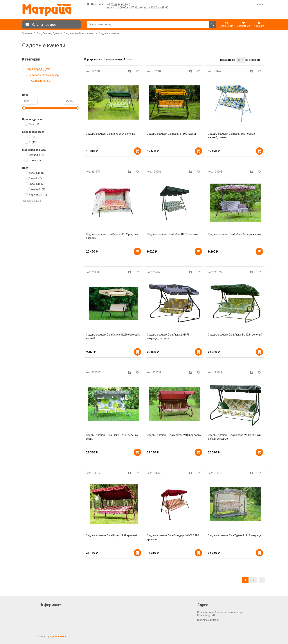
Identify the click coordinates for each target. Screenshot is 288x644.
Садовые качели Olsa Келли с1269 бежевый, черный (113, 336)
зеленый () (37, 173)
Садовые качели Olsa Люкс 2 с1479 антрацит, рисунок (168, 336)
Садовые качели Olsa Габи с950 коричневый (235, 234)
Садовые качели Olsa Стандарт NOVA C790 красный (173, 537)
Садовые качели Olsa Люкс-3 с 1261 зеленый (235, 335)
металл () (36, 155)
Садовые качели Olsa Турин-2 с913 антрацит (235, 535)
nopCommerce (58, 636)
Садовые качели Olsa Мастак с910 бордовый (174, 435)
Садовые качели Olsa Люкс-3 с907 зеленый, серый (112, 437)
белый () (35, 178)
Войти (260, 5)
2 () (32, 137)
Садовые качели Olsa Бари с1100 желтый (172, 134)
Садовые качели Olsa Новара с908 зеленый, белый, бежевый (235, 437)
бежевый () (37, 189)
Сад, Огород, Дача (38, 69)
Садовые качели (41, 81)
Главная (27, 33)
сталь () (35, 160)
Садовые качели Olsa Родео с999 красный (112, 535)
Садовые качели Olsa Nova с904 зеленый (111, 134)
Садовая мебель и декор (44, 75)
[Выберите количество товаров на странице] (240, 60)
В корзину (137, 151)
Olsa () (35, 124)
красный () (37, 184)
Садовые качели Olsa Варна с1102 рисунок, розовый (112, 236)
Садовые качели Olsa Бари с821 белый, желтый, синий (232, 136)
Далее (262, 580)
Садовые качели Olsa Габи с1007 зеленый (172, 234)
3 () (33, 142)
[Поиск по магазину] (148, 24)
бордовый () (38, 195)
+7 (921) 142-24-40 (119, 5)
